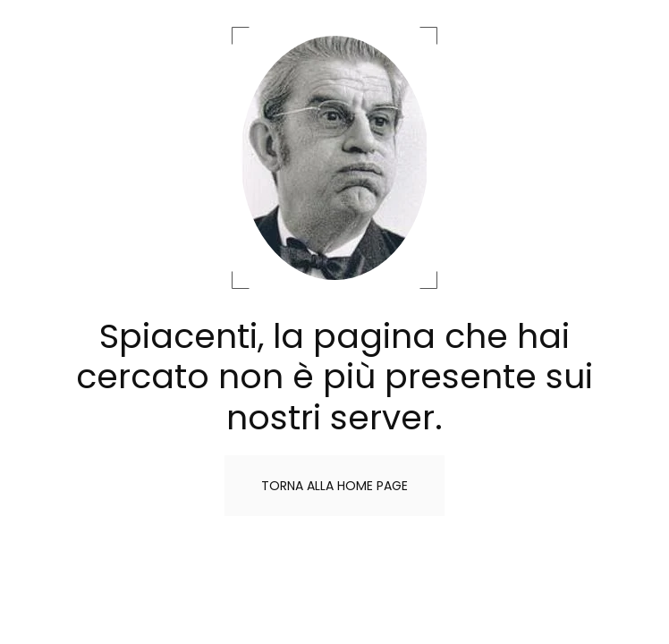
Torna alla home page (334, 486)
